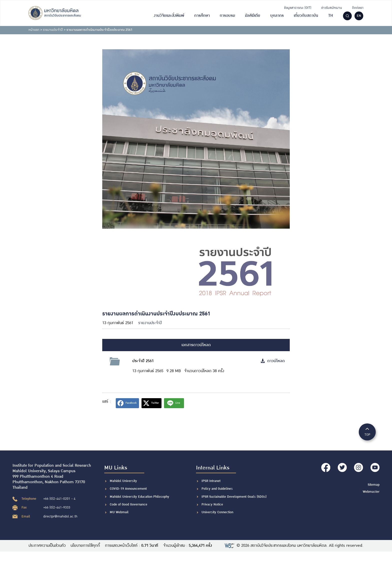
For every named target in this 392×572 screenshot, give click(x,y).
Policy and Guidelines (217, 489)
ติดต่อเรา (358, 8)
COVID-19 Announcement (129, 489)
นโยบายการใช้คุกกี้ (85, 546)
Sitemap (374, 484)
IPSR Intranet (211, 481)
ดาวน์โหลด (273, 361)
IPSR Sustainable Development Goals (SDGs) (234, 497)
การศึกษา (202, 16)
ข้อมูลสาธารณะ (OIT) (298, 8)
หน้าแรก (34, 30)
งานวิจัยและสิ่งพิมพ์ (169, 16)
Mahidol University (123, 481)
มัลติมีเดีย (253, 16)
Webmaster (371, 491)
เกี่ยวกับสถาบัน (306, 16)
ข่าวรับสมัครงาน (332, 8)
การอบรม (227, 16)
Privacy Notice (212, 504)
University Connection (217, 512)
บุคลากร (277, 16)
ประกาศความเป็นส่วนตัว (47, 546)
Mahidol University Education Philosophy (139, 497)
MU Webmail (119, 512)
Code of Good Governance (128, 504)
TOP (367, 432)
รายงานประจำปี (53, 30)
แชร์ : (106, 402)
